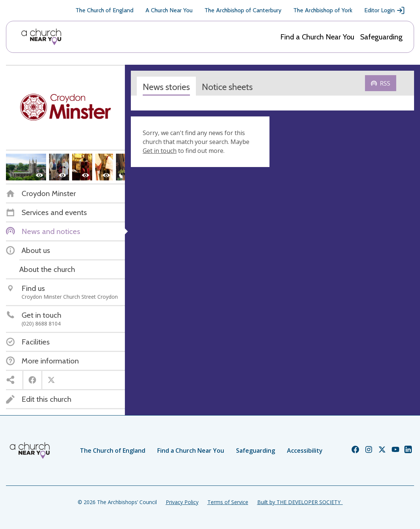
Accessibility (305, 451)
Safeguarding (381, 37)
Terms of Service (228, 502)
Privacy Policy (182, 502)
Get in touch (160, 151)
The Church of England (104, 10)
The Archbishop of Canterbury (243, 10)
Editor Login (385, 10)
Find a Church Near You (317, 37)
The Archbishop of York (323, 10)
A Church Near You (169, 10)
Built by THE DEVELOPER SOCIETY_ (300, 502)
